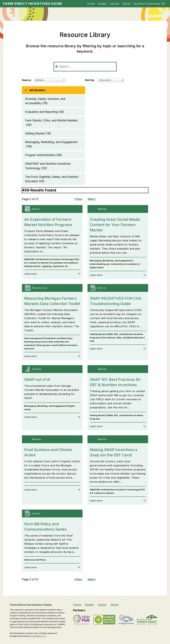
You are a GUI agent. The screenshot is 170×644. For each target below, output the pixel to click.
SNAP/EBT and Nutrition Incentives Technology (48, 166)
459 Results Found (39, 190)
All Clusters (37, 90)
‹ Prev (78, 199)
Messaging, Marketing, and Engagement (51, 145)
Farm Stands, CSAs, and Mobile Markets (51, 123)
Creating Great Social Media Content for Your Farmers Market (115, 225)
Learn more (31, 274)
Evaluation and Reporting (45, 112)
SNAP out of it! (37, 379)
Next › (92, 199)
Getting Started (38, 133)
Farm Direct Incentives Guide (33, 4)
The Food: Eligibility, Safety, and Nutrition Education (52, 179)
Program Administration (44, 155)
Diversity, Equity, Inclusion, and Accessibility (45, 101)
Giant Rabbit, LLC (38, 636)
